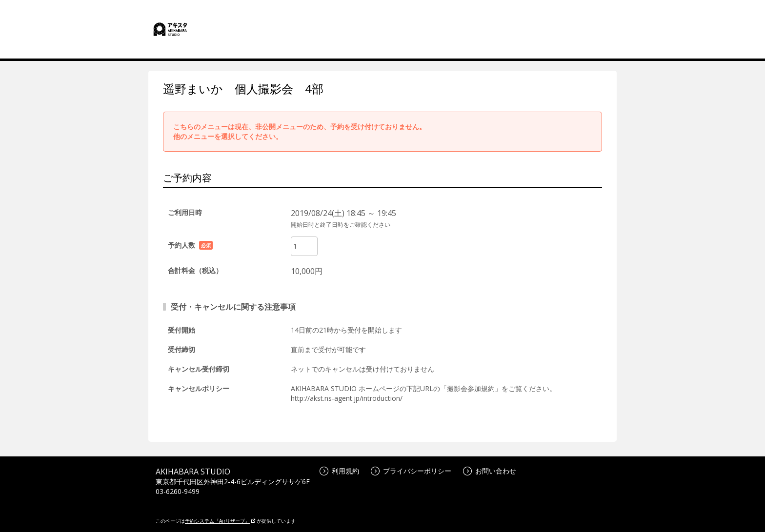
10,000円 (307, 271)
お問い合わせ (490, 471)
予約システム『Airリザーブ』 (220, 521)
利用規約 (339, 471)
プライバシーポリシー (411, 471)
